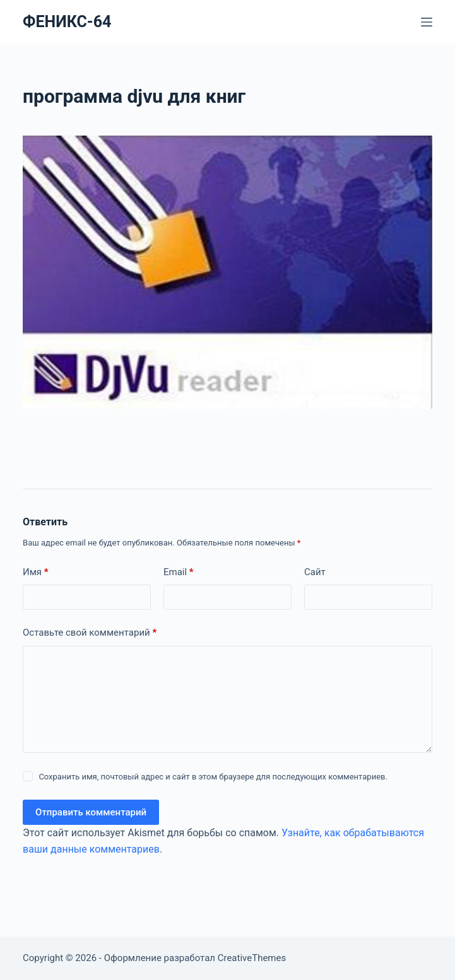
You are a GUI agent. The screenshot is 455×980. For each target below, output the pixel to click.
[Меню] (427, 22)
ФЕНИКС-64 (67, 22)
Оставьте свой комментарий (90, 633)
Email (179, 572)
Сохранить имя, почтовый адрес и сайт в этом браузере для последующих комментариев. (213, 777)
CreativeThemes (252, 958)
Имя (36, 572)
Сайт (315, 572)
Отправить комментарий (91, 812)
